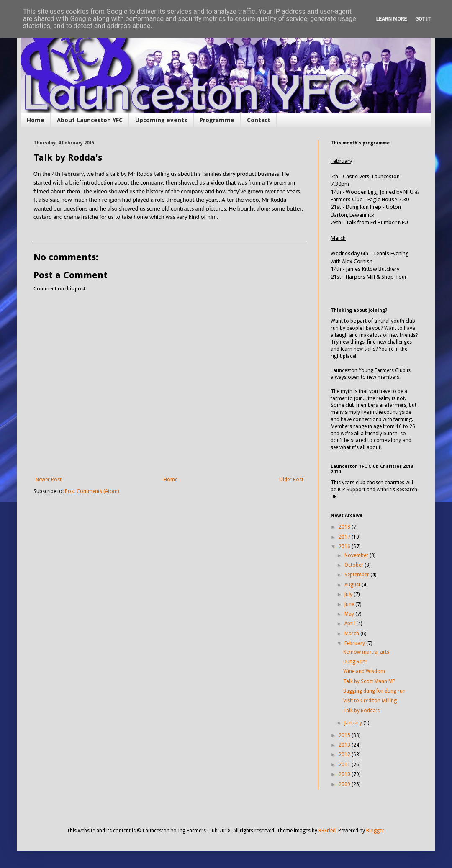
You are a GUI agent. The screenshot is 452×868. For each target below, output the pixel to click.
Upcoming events (161, 120)
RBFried (327, 831)
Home (36, 120)
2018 (345, 527)
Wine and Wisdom (364, 671)
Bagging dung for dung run (374, 691)
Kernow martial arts (366, 652)
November (357, 555)
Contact (259, 120)
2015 (345, 735)
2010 (345, 774)
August (353, 585)
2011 (345, 765)
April (350, 624)
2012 (345, 755)
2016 (345, 547)
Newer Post (49, 480)
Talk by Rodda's (361, 711)
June (350, 604)
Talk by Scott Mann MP (369, 681)
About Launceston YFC (90, 120)
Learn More (392, 19)
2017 (345, 537)
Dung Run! (355, 662)
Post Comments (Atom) (92, 491)
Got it (423, 19)
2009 (345, 784)
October (354, 565)
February (355, 643)
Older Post (291, 480)
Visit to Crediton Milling (370, 701)
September (357, 575)
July (349, 594)
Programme (217, 120)
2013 (345, 745)
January (354, 723)
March (352, 634)
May (350, 614)
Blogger (375, 831)
